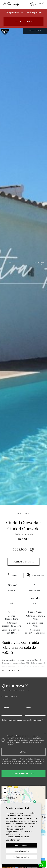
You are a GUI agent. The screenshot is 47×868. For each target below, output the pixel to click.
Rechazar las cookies (21, 857)
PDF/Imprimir (36, 575)
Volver (23, 513)
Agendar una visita (24, 562)
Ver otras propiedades (24, 21)
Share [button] (12, 575)
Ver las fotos (35, 31)
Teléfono (5, 708)
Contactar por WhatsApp (23, 773)
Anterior (8, 263)
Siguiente (39, 263)
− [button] (5, 793)
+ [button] (5, 789)
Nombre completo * (10, 697)
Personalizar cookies (21, 851)
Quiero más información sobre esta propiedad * (22, 720)
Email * (28, 708)
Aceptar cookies (21, 845)
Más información (12, 671)
